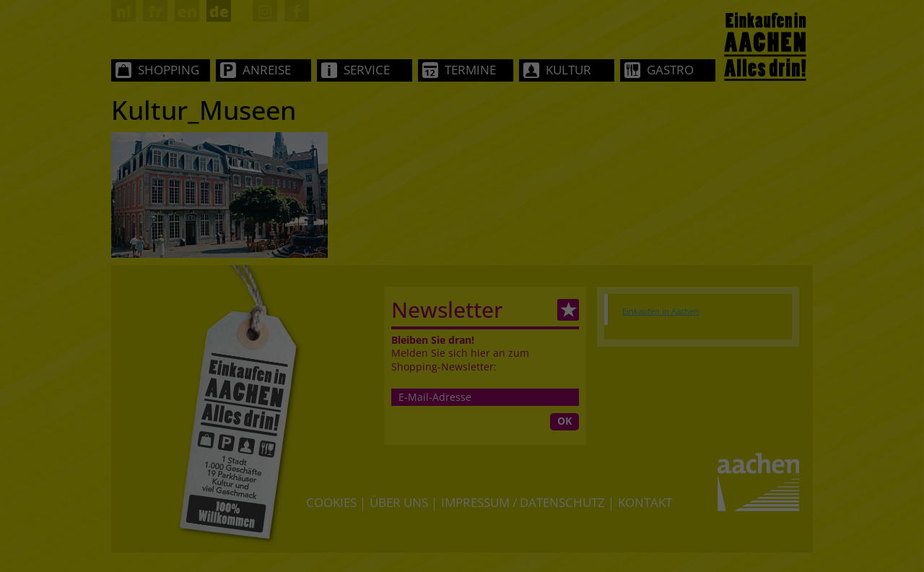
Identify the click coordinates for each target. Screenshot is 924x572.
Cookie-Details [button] (389, 465)
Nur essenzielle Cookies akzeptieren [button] (462, 430)
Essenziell (327, 305)
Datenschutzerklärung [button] (469, 465)
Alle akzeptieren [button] (462, 355)
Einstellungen (488, 257)
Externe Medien (573, 305)
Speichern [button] (462, 398)
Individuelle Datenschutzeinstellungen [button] (462, 447)
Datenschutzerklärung (555, 243)
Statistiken (443, 305)
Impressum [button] (542, 465)
